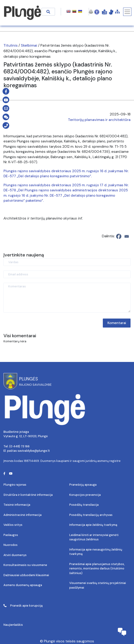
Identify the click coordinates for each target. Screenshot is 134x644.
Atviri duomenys (15, 555)
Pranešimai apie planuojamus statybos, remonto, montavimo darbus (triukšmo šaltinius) (97, 569)
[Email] (127, 236)
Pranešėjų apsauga (83, 485)
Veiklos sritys (13, 525)
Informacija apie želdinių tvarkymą (93, 525)
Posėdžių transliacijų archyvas (91, 515)
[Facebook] (119, 236)
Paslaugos (11, 535)
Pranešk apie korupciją (23, 606)
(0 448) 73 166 (19, 446)
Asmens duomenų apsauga (23, 585)
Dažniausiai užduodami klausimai (26, 575)
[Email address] (67, 274)
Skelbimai (29, 45)
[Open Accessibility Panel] (97, 12)
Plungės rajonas (15, 485)
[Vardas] (67, 262)
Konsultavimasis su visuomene (25, 565)
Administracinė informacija (23, 515)
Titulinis (11, 45)
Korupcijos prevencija (85, 495)
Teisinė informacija (17, 505)
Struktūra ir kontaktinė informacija (28, 495)
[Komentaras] (67, 298)
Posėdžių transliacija (84, 505)
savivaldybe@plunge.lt (34, 451)
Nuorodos (11, 545)
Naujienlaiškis (13, 625)
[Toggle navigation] (127, 12)
